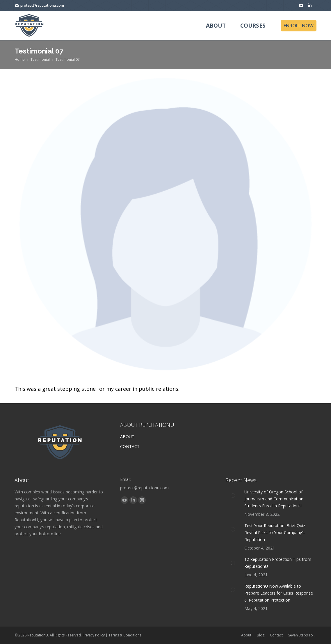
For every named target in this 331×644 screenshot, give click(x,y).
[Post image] (233, 496)
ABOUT (127, 437)
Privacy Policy (94, 635)
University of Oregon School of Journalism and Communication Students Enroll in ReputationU (274, 499)
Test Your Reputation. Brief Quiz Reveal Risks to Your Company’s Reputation (275, 532)
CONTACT (130, 446)
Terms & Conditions (125, 635)
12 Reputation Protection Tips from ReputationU (278, 563)
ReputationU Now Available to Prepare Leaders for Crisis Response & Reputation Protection (279, 593)
